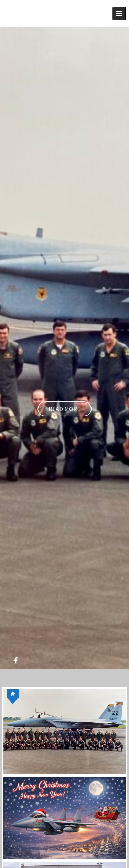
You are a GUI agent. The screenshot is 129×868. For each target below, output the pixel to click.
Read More (64, 409)
